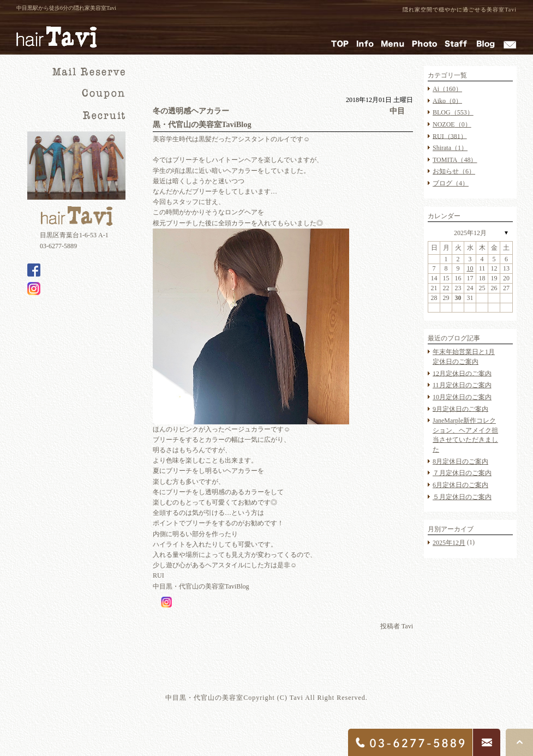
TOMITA (455, 160)
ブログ (451, 183)
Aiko (447, 100)
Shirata (450, 148)
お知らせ (454, 171)
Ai (447, 89)
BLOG (453, 112)
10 (470, 268)
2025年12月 (470, 233)
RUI (450, 136)
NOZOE (452, 124)
